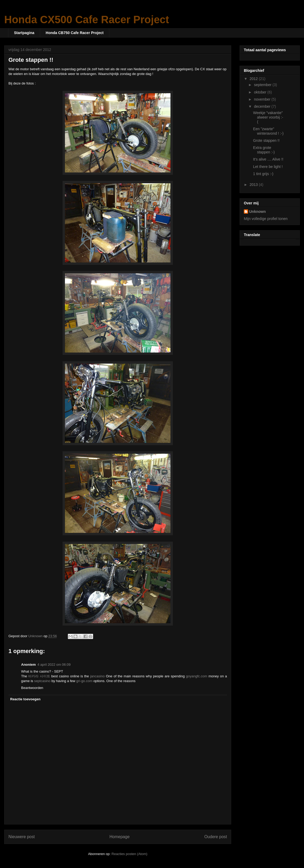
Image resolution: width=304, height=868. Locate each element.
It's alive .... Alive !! (268, 159)
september (263, 85)
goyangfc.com (196, 676)
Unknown (257, 212)
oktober (261, 92)
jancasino (98, 676)
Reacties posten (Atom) (130, 854)
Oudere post (216, 837)
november (263, 99)
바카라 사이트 (39, 676)
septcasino (42, 681)
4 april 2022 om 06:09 (54, 665)
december (263, 106)
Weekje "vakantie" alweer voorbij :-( (268, 117)
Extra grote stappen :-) (264, 150)
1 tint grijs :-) (263, 174)
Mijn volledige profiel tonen (266, 219)
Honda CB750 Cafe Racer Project (75, 33)
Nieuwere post (22, 837)
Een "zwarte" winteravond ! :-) (268, 131)
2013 (254, 185)
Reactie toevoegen (25, 699)
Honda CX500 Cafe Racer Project (87, 20)
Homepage (120, 837)
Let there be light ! (268, 167)
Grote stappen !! (266, 140)
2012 (254, 79)
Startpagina (24, 33)
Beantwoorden (32, 688)
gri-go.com (84, 681)
